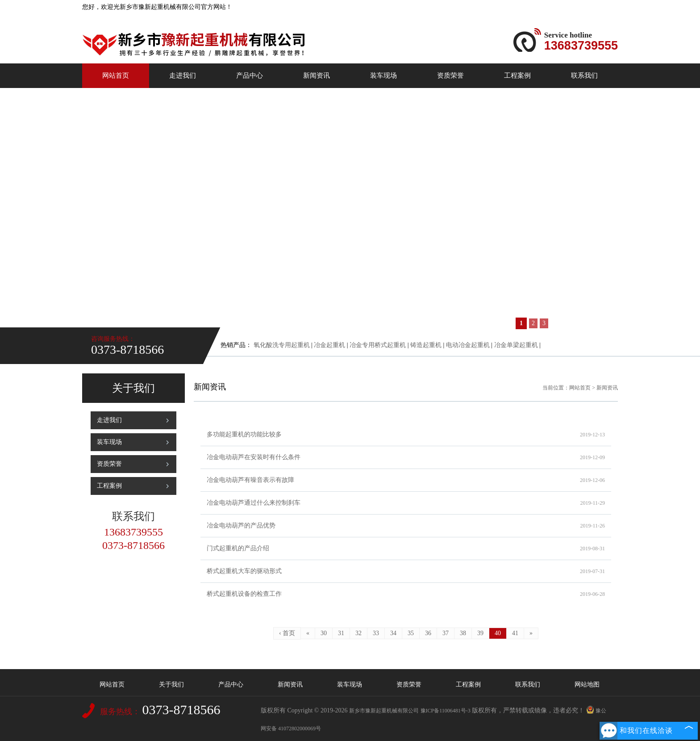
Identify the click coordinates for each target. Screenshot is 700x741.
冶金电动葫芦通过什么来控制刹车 (406, 503)
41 (515, 633)
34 (393, 633)
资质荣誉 (450, 75)
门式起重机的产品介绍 (406, 548)
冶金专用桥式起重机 (378, 345)
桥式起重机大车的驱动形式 (406, 571)
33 (376, 633)
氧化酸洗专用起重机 (282, 345)
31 (341, 633)
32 (358, 633)
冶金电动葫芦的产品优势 (406, 526)
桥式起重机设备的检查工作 (406, 594)
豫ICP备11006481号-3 (446, 711)
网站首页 (116, 75)
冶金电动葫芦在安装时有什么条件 (406, 457)
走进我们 (183, 75)
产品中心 (250, 75)
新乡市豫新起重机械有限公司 (384, 711)
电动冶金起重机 (468, 345)
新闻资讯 (317, 75)
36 (428, 633)
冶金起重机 (329, 345)
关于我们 (171, 684)
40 (498, 633)
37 (446, 633)
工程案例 (517, 75)
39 (480, 633)
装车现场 (383, 75)
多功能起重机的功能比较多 (406, 435)
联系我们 (584, 75)
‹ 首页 (287, 633)
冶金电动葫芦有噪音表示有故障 (406, 480)
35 (411, 633)
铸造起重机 (426, 345)
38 (463, 633)
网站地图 (587, 684)
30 (324, 633)
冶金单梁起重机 (516, 345)
